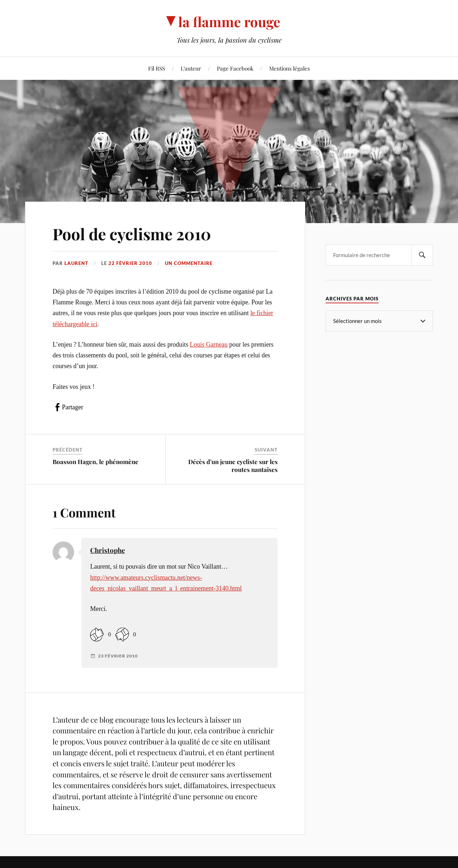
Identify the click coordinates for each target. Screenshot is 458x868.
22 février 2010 (130, 263)
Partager (72, 407)
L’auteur (191, 68)
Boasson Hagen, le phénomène (96, 462)
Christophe (108, 550)
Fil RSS (157, 68)
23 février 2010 (118, 656)
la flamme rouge (229, 22)
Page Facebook (235, 68)
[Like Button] (97, 634)
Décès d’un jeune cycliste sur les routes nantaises (233, 466)
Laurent (76, 263)
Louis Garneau (209, 344)
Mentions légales (289, 68)
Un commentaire (189, 263)
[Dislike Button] (122, 634)
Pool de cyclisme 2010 (132, 234)
